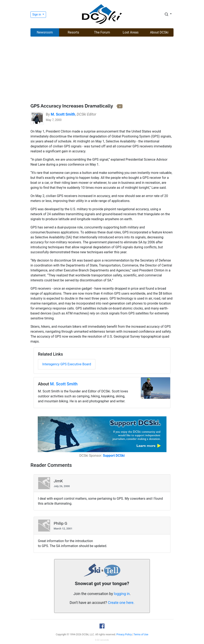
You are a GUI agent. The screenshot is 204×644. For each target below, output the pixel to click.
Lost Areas (131, 32)
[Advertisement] (102, 70)
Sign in (37, 14)
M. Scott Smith (64, 384)
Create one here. (121, 603)
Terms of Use (141, 634)
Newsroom (45, 32)
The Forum (102, 32)
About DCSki (159, 32)
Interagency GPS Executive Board (67, 364)
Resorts (73, 32)
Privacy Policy (124, 634)
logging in (122, 594)
